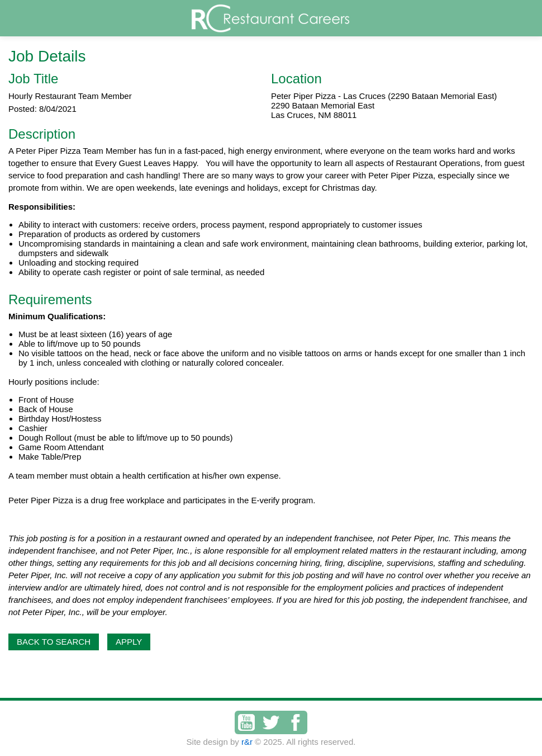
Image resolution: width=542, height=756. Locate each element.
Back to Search (54, 642)
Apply (129, 642)
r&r (247, 742)
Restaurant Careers (292, 18)
